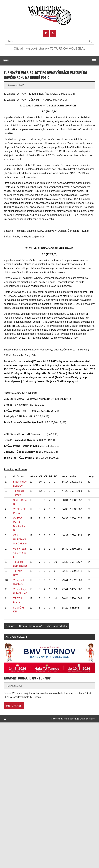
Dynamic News (87, 719)
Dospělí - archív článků (31, 626)
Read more (14, 706)
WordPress (69, 719)
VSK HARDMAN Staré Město (20, 539)
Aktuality (10, 626)
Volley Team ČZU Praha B (20, 553)
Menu (6, 60)
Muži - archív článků (57, 626)
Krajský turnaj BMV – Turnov (27, 678)
